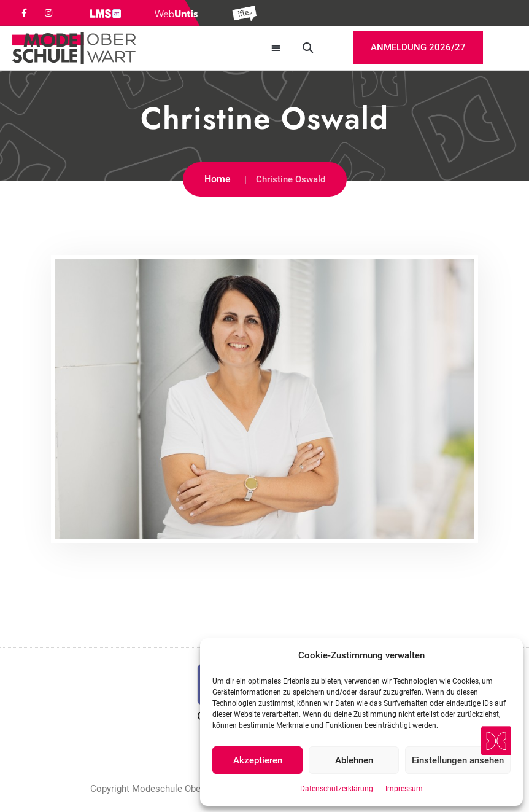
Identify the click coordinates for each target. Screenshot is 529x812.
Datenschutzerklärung (337, 789)
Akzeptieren (258, 760)
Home (218, 179)
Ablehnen (354, 760)
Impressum (404, 789)
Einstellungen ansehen (458, 760)
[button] (276, 48)
